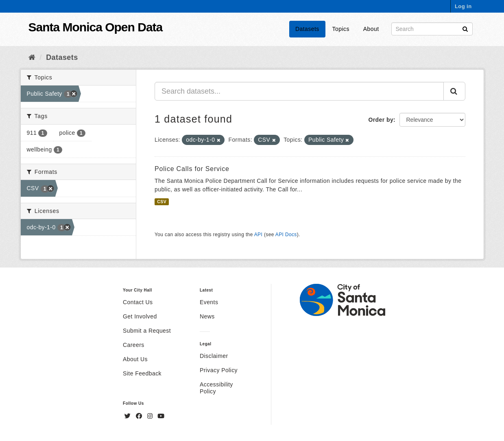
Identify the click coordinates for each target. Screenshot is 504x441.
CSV (162, 202)
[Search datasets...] (299, 91)
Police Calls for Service (192, 169)
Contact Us (138, 302)
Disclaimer (214, 356)
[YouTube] (161, 416)
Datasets (307, 29)
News (207, 316)
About (371, 29)
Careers (134, 345)
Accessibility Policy (216, 388)
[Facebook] (140, 416)
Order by (381, 120)
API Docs (286, 235)
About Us (135, 359)
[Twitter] (129, 416)
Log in (463, 6)
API (258, 235)
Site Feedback (142, 373)
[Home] (32, 57)
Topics (341, 29)
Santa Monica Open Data (96, 27)
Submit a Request (147, 331)
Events (209, 302)
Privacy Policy (219, 370)
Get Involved (140, 316)
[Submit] (465, 28)
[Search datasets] (432, 29)
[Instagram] (151, 416)
